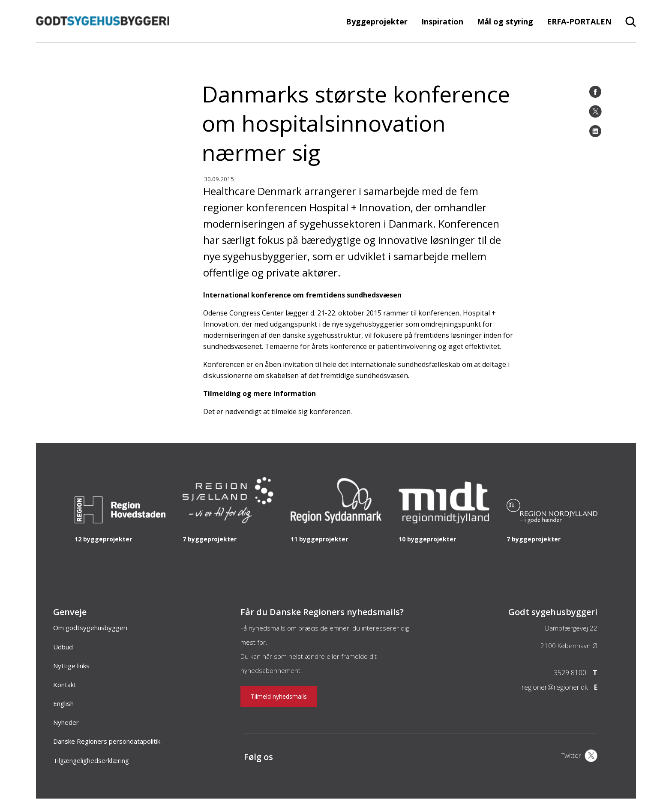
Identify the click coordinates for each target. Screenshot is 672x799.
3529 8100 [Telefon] (570, 673)
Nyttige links (71, 666)
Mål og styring (505, 21)
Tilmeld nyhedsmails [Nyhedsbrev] (279, 696)
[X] (579, 757)
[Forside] (103, 38)
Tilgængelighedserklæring (91, 760)
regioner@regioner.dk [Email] (555, 687)
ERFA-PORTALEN (579, 21)
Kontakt (65, 685)
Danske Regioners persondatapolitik (107, 741)
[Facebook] (595, 92)
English (63, 703)
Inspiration (442, 21)
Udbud (63, 647)
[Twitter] (595, 111)
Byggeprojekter (377, 21)
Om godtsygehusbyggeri (90, 628)
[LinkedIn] (595, 131)
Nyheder (66, 722)
